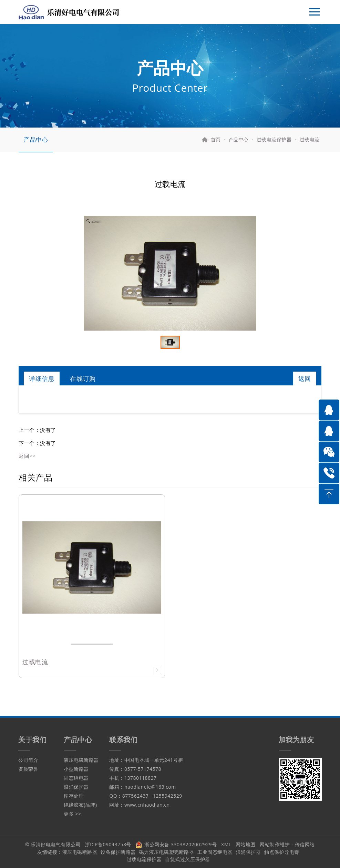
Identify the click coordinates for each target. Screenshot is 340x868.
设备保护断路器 (118, 852)
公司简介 (28, 760)
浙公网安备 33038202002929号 (176, 844)
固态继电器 (76, 778)
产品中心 (36, 139)
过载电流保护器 (274, 139)
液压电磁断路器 (81, 760)
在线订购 (83, 379)
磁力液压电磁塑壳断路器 (167, 852)
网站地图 (246, 844)
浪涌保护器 (76, 787)
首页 (216, 139)
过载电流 (310, 139)
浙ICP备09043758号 (108, 844)
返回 (305, 379)
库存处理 (74, 796)
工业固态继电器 (215, 852)
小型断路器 (76, 769)
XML (226, 844)
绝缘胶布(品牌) (80, 805)
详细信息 (42, 379)
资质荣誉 (28, 769)
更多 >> (72, 814)
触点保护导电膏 (282, 852)
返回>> (27, 456)
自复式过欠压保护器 (188, 859)
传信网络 (305, 844)
